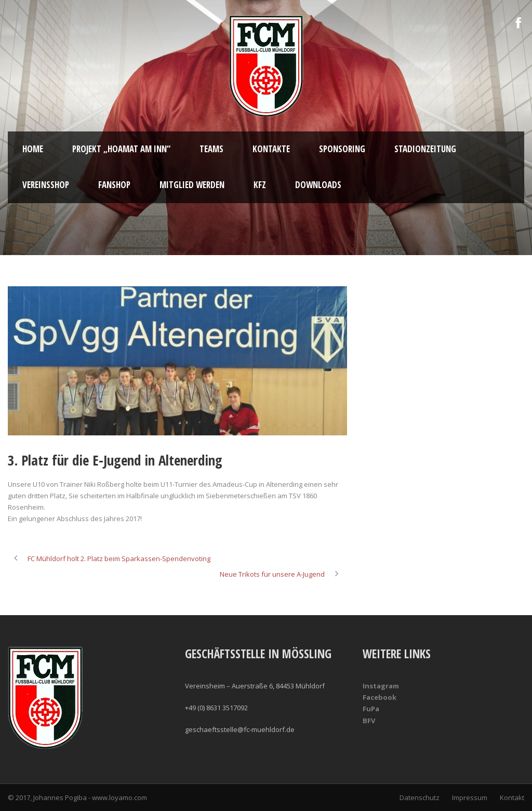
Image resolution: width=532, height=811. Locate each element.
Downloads (318, 185)
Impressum (470, 797)
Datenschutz (420, 797)
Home (33, 149)
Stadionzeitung (425, 149)
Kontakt (512, 797)
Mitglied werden (192, 185)
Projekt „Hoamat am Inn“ (121, 149)
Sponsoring (342, 149)
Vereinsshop (46, 185)
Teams (211, 149)
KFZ (260, 185)
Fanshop (114, 185)
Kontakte (271, 149)
